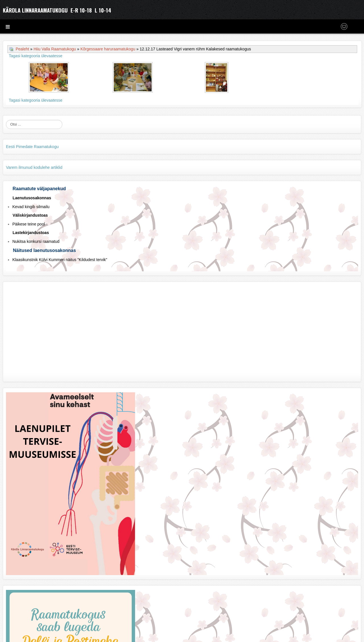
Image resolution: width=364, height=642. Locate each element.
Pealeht (22, 49)
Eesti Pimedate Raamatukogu (32, 147)
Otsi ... (6, 120)
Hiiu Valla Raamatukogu (55, 49)
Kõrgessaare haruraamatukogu (108, 49)
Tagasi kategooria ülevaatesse (36, 56)
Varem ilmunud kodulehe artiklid (34, 167)
